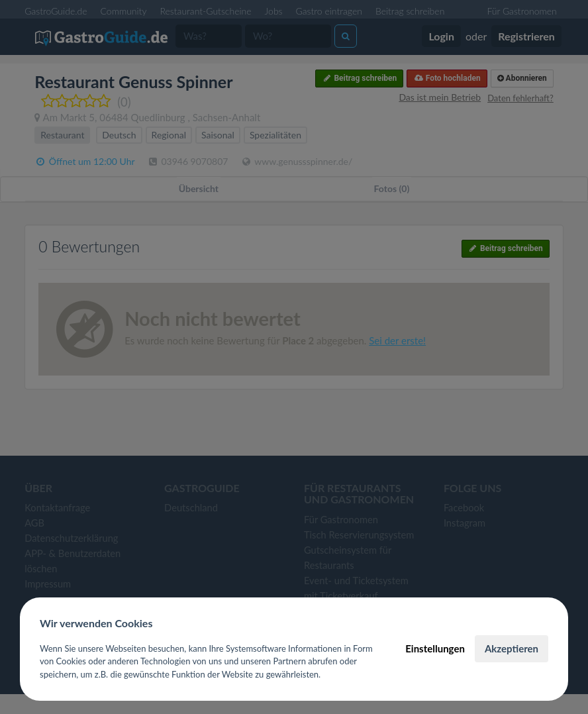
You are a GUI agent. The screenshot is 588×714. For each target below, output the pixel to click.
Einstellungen (435, 648)
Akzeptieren (512, 648)
